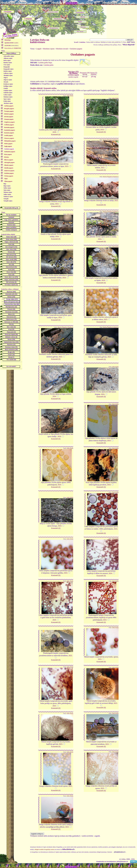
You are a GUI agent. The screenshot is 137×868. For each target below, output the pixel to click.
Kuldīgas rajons (8, 86)
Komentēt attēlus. (50, 88)
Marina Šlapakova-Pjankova (65, 141)
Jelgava (6, 78)
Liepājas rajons (8, 90)
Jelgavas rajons (8, 80)
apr (86, 76)
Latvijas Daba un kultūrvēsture (40, 41)
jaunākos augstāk (73, 77)
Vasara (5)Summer (93, 73)
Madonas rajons (8, 97)
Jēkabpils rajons (8, 75)
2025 (106, 319)
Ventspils (6, 199)
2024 (57, 236)
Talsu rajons (7, 190)
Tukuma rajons (8, 192)
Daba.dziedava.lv (13, 48)
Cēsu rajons (7, 65)
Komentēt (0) (56, 135)
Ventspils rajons (8, 201)
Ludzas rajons (7, 95)
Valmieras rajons (8, 197)
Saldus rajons (7, 188)
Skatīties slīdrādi (36, 88)
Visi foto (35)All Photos (73, 73)
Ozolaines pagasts (76, 49)
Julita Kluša (70, 96)
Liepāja (6, 88)
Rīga (5, 184)
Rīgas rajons (7, 186)
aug (95, 76)
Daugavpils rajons (9, 69)
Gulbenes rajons (8, 73)
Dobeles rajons (8, 71)
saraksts (11, 43)
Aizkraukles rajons (9, 56)
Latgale (39, 49)
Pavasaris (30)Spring (85, 73)
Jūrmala (6, 82)
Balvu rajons (7, 60)
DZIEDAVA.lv (71, 3)
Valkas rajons (7, 194)
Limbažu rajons (8, 93)
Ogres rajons (7, 99)
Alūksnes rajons (8, 58)
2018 (54, 132)
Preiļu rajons (7, 101)
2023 (67, 166)
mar (83, 76)
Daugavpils (7, 67)
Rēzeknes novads (62, 49)
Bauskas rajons (8, 63)
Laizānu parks (49, 65)
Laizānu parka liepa (45, 63)
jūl (92, 76)
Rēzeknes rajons (8, 103)
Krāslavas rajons (8, 84)
